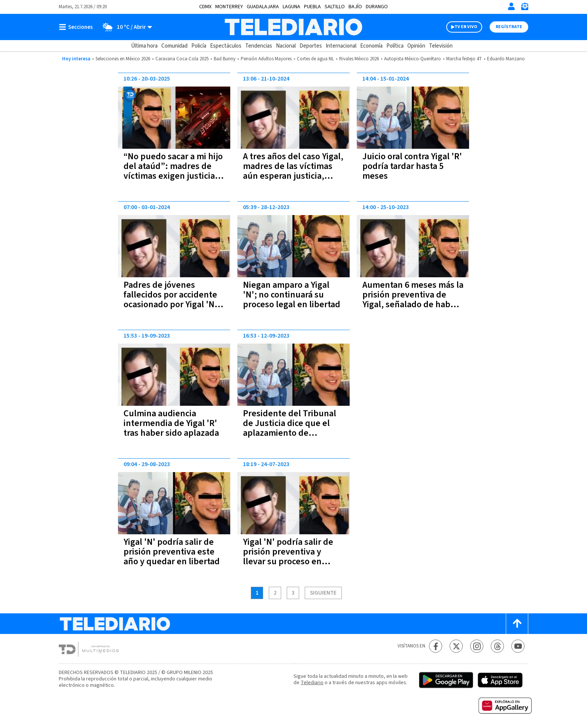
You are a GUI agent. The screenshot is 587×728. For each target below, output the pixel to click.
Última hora (144, 46)
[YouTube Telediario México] (518, 646)
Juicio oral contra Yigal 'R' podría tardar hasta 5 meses (412, 166)
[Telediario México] (293, 27)
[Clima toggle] (125, 27)
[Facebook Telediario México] (436, 646)
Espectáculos (226, 46)
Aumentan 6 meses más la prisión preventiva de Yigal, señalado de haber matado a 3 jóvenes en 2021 (413, 304)
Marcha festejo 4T (464, 59)
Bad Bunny (225, 59)
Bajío (355, 7)
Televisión (441, 46)
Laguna (291, 7)
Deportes (311, 46)
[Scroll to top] (517, 624)
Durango (377, 7)
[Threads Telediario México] (497, 646)
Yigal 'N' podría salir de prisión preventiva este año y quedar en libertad (172, 552)
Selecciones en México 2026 (123, 59)
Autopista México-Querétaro (413, 59)
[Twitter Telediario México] (456, 646)
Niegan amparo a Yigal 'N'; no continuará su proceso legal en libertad (292, 295)
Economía (371, 46)
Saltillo (335, 7)
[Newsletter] (524, 8)
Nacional (286, 46)
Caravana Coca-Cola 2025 (182, 59)
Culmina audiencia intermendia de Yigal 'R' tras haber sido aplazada (171, 423)
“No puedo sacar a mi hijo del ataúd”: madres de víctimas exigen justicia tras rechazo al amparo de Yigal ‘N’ (174, 176)
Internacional (341, 46)
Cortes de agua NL (315, 59)
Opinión (416, 46)
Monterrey (229, 7)
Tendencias (259, 46)
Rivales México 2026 (359, 59)
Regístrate (509, 27)
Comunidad (174, 46)
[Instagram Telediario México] (477, 646)
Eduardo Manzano (506, 59)
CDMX (205, 7)
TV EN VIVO (466, 27)
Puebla (312, 7)
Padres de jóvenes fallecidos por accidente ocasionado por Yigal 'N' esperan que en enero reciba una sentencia (170, 304)
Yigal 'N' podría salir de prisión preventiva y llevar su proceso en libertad (288, 557)
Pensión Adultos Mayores (266, 59)
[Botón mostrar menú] (77, 27)
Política (395, 46)
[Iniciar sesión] (511, 6)
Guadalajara (263, 7)
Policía (199, 46)
